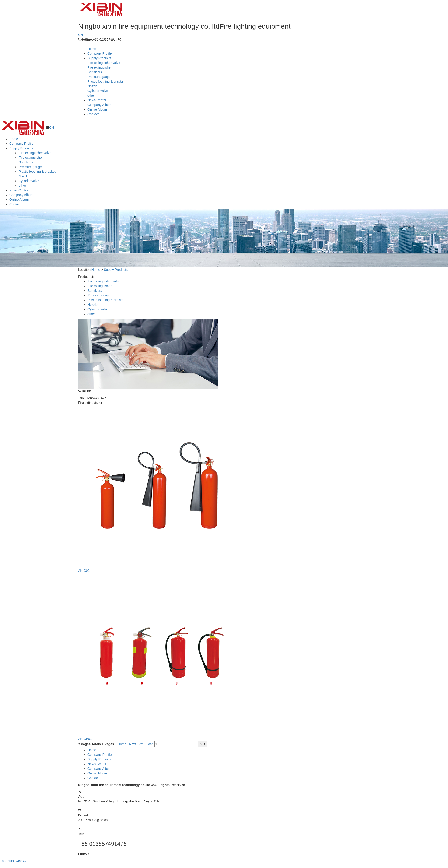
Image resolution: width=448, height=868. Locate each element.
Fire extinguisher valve (104, 63)
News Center (97, 100)
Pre (141, 744)
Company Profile (100, 53)
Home (92, 49)
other (91, 95)
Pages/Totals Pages (96, 744)
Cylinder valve (98, 91)
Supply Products (99, 58)
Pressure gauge (99, 77)
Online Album (97, 109)
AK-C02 (84, 571)
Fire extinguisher (100, 67)
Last (150, 744)
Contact (93, 114)
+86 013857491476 (14, 861)
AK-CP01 (85, 738)
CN (80, 35)
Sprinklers (95, 72)
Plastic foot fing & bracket (106, 81)
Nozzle (93, 86)
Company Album (100, 105)
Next (133, 744)
